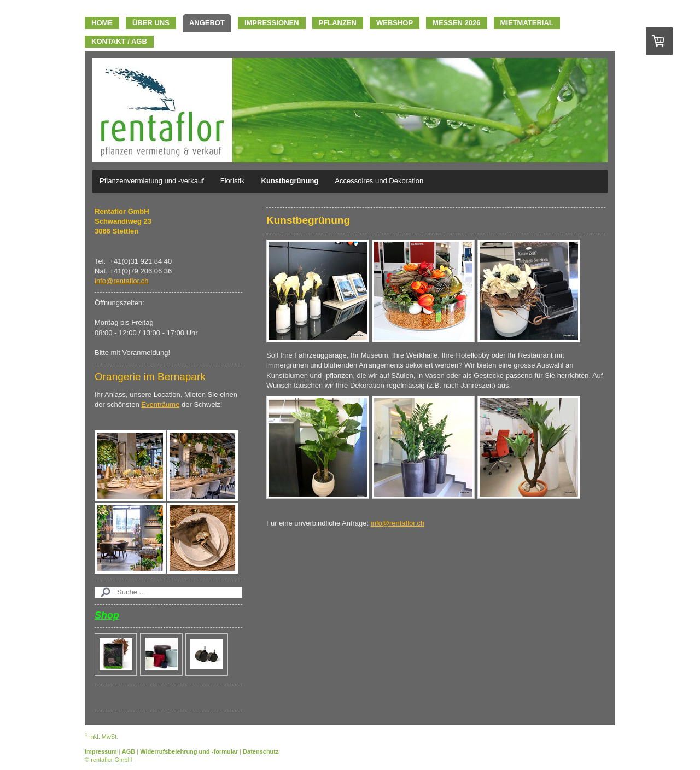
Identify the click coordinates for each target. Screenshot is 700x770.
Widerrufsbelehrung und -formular (189, 751)
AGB (129, 751)
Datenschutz (261, 751)
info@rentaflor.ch (398, 523)
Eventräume (160, 404)
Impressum (101, 751)
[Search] (168, 592)
